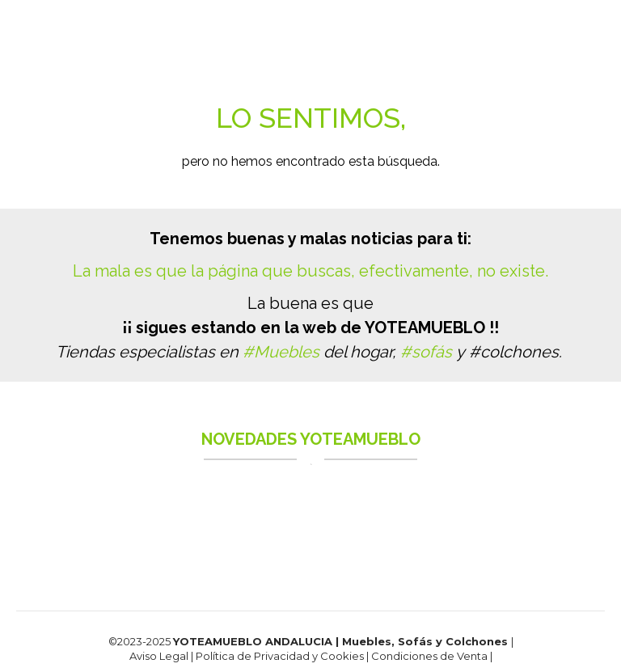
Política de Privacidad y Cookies (281, 656)
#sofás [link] (426, 352)
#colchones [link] (514, 352)
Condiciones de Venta (431, 656)
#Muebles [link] (281, 352)
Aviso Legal (159, 656)
